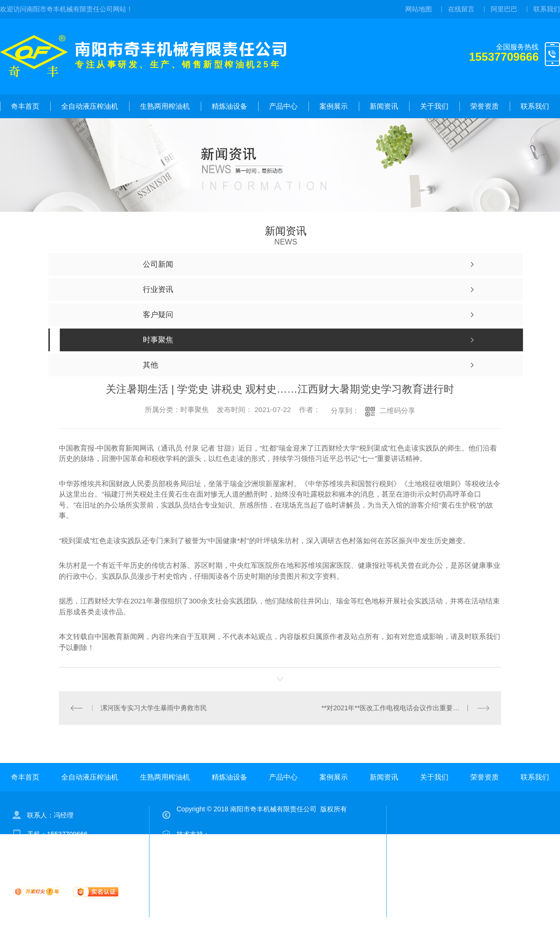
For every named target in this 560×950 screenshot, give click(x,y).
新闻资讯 (384, 106)
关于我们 (434, 106)
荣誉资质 (485, 106)
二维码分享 (397, 410)
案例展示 (334, 106)
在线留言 (461, 9)
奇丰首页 (25, 106)
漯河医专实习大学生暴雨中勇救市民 (154, 708)
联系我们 (547, 9)
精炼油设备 (229, 106)
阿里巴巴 (504, 9)
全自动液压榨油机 (90, 106)
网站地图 (419, 9)
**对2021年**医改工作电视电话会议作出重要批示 (394, 708)
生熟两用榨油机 (165, 106)
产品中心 (283, 106)
